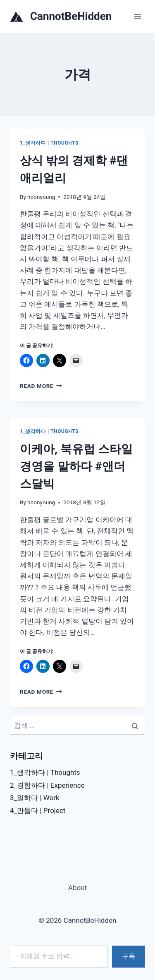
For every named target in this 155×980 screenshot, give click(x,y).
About (77, 888)
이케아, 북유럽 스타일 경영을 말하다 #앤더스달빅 (76, 466)
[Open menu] (137, 16)
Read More (41, 386)
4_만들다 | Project (38, 811)
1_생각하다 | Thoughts (49, 143)
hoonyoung (41, 197)
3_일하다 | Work (35, 798)
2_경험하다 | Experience (47, 785)
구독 (129, 956)
